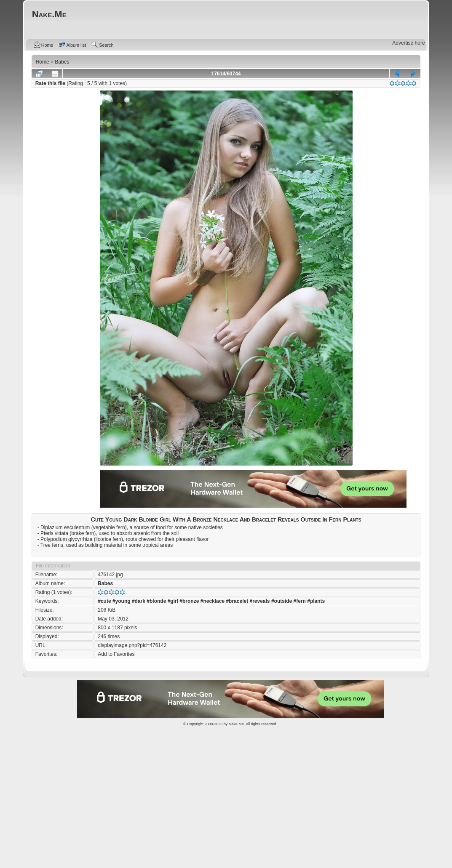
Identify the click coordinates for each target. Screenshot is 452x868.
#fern (300, 601)
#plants (316, 601)
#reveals (259, 601)
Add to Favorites (116, 654)
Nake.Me (236, 724)
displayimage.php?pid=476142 (132, 645)
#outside (282, 601)
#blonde (156, 601)
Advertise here (408, 43)
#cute (104, 601)
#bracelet (237, 601)
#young (122, 601)
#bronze (189, 601)
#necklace (213, 601)
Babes (105, 583)
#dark (139, 601)
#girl (173, 601)
